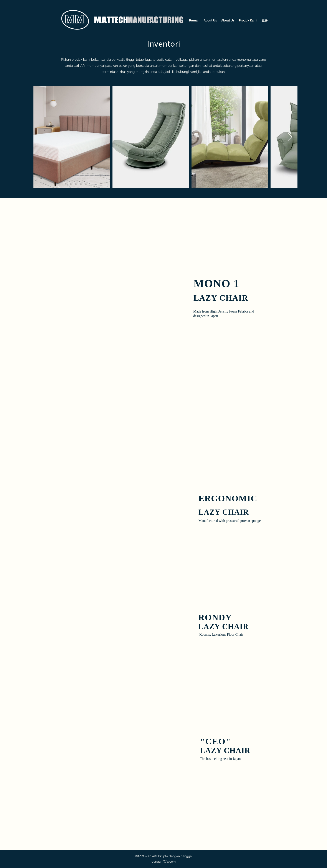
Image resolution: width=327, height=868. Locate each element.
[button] (137, 327)
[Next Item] (290, 137)
